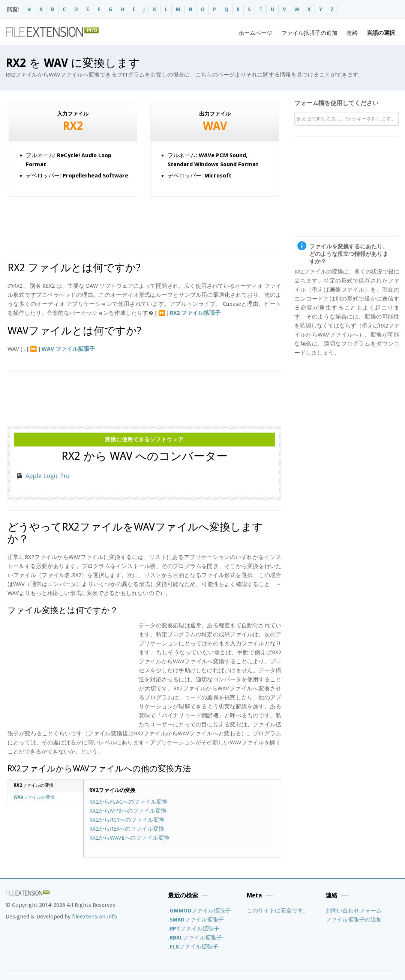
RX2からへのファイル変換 (128, 802)
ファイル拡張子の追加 (309, 33)
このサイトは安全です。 (278, 911)
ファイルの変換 (34, 785)
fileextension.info (94, 917)
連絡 (352, 33)
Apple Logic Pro (48, 476)
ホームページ (255, 33)
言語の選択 (381, 33)
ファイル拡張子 (199, 911)
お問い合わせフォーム (354, 911)
